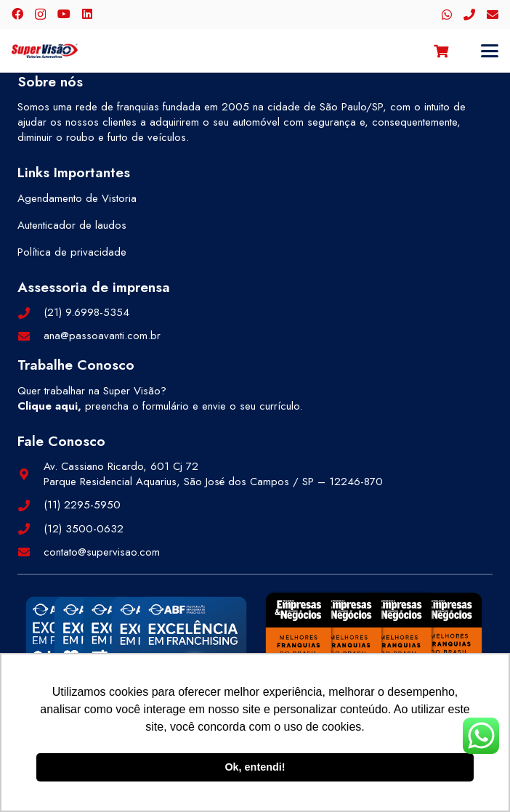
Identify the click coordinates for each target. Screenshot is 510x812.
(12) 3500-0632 (84, 529)
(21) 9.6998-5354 (86, 312)
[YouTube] (64, 14)
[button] (490, 51)
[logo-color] (45, 51)
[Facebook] (17, 14)
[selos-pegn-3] (374, 647)
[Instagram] (40, 15)
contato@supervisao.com (102, 552)
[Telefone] (469, 15)
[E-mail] (493, 15)
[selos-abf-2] (136, 650)
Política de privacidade (72, 252)
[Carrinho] (441, 51)
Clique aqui (48, 406)
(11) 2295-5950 (82, 505)
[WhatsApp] (447, 15)
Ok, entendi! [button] (255, 767)
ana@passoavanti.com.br (102, 336)
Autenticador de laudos (72, 225)
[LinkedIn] (87, 14)
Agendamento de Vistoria (77, 198)
